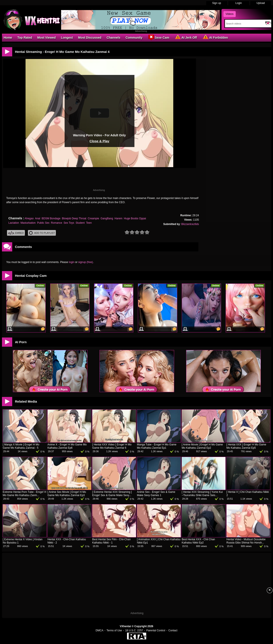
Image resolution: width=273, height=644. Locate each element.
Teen (89, 223)
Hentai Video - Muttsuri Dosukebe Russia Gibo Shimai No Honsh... (246, 541)
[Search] (244, 24)
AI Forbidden (215, 37)
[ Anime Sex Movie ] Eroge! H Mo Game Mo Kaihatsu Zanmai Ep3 (67, 494)
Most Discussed (90, 38)
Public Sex (43, 223)
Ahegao (29, 218)
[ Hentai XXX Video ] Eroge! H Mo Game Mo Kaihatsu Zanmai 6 (112, 446)
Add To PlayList (42, 233)
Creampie (93, 218)
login (72, 262)
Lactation (14, 223)
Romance (56, 223)
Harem (118, 218)
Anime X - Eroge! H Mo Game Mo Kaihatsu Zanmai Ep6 (67, 446)
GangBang (107, 218)
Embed (16, 233)
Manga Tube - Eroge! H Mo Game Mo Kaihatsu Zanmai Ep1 (157, 446)
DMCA (99, 630)
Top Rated (25, 38)
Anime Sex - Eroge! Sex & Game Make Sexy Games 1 (156, 494)
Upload (261, 3)
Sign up (217, 3)
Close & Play (99, 141)
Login (239, 3)
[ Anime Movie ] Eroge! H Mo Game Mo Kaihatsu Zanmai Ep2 (202, 446)
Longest (67, 38)
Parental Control (156, 630)
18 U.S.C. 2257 (134, 630)
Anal (38, 218)
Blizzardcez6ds (190, 224)
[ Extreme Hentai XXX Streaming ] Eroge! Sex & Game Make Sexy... (112, 494)
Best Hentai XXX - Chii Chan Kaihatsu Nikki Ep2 (198, 541)
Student (80, 223)
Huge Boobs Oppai (135, 218)
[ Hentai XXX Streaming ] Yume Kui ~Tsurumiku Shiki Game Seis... (202, 494)
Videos (230, 14)
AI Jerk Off (186, 37)
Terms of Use (114, 630)
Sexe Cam (158, 37)
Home (8, 38)
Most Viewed (47, 38)
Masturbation (28, 223)
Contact (173, 630)
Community (134, 38)
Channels (113, 38)
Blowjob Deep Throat (74, 218)
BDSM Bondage (51, 218)
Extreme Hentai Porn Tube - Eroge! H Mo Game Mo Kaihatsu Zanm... (25, 494)
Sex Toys (69, 223)
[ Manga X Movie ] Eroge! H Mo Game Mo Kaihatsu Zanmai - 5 (21, 446)
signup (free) (85, 262)
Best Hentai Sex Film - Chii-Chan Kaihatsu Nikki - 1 (112, 541)
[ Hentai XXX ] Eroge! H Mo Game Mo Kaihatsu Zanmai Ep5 (246, 446)
